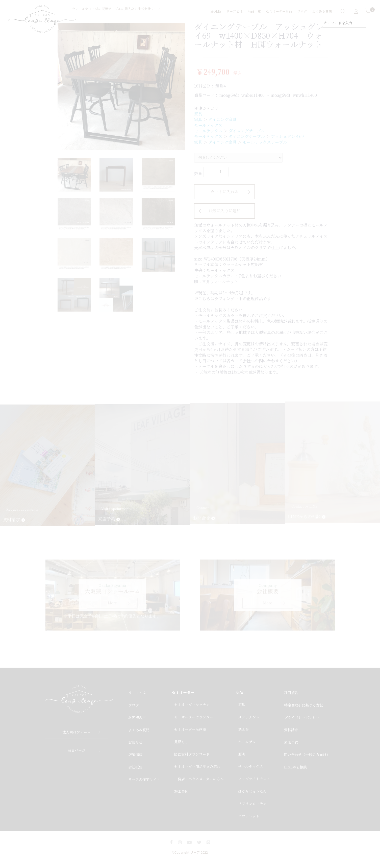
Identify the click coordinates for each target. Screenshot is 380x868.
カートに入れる (224, 192)
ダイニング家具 (222, 120)
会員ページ (77, 750)
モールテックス (208, 125)
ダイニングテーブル (247, 131)
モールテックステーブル (265, 142)
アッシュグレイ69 (287, 137)
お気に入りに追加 (224, 211)
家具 (198, 114)
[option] (121, 87)
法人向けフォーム (77, 732)
